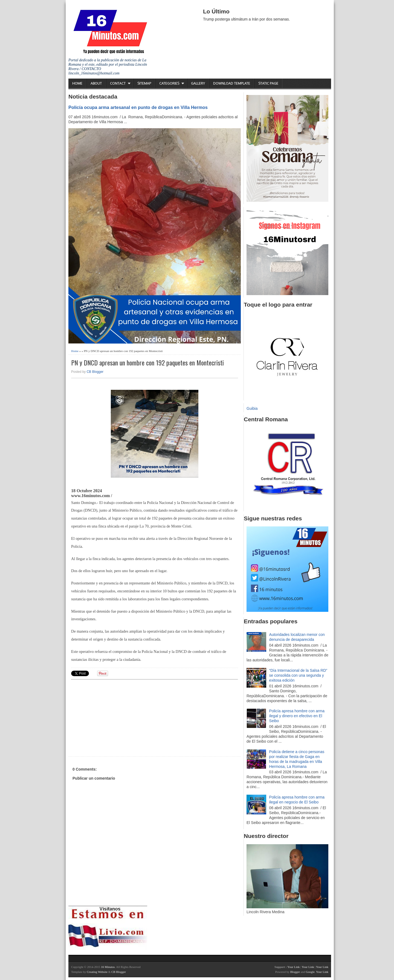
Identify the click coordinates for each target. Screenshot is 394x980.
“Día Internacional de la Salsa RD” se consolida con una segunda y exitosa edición (298, 675)
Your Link (293, 967)
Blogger (295, 972)
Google (310, 972)
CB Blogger (95, 372)
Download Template (232, 83)
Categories (169, 83)
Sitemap (144, 83)
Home (77, 83)
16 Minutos (108, 967)
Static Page (268, 83)
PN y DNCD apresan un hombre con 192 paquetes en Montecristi (147, 363)
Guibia (252, 408)
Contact (118, 83)
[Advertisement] (114, 717)
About (96, 83)
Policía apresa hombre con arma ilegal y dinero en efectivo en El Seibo (297, 716)
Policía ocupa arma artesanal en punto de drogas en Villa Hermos (138, 107)
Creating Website (97, 972)
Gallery (198, 83)
